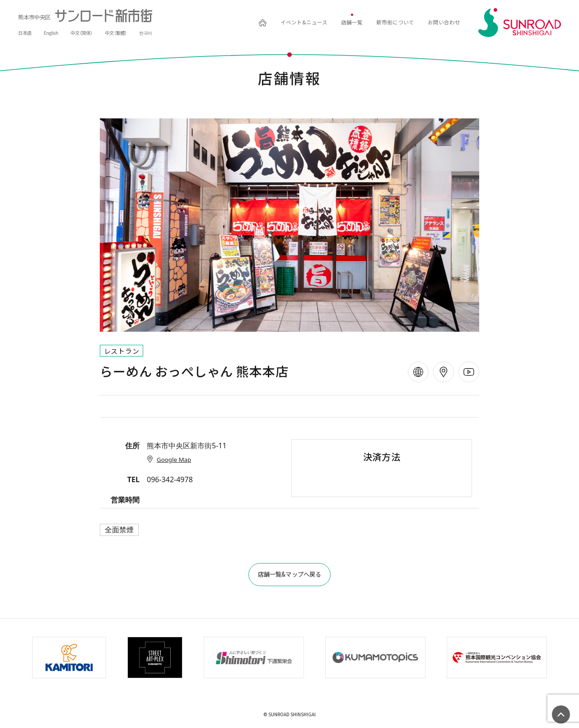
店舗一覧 (325, 23)
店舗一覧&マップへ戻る (290, 577)
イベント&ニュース (266, 23)
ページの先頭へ (561, 714)
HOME (215, 23)
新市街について (378, 23)
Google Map (171, 459)
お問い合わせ (439, 23)
